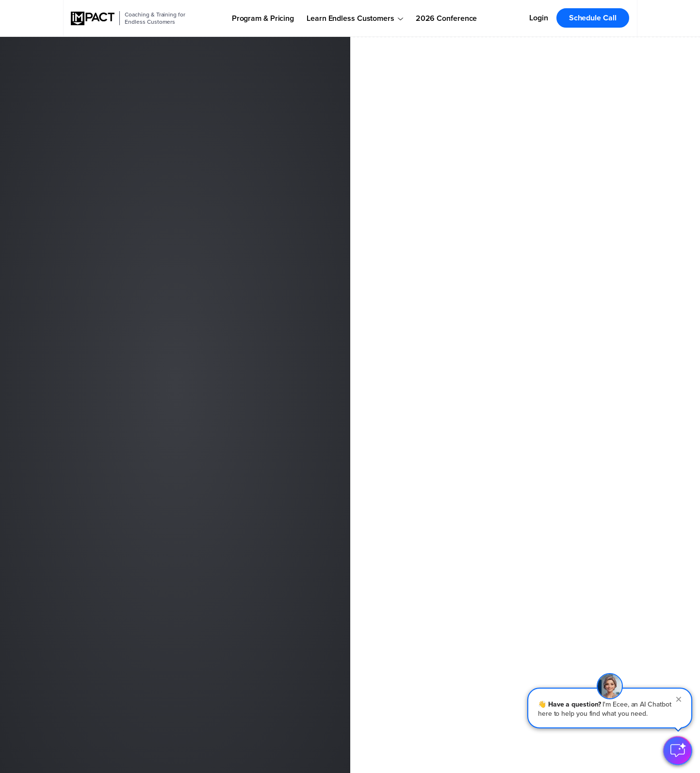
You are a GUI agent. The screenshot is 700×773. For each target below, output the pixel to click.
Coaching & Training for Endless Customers (155, 18)
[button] (610, 708)
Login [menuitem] (539, 18)
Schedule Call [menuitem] (593, 18)
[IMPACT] (93, 18)
